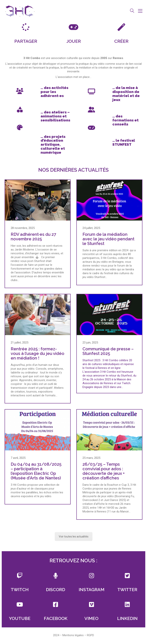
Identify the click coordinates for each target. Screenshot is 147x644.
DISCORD (56, 589)
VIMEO (91, 618)
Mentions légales (73, 635)
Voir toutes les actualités (74, 537)
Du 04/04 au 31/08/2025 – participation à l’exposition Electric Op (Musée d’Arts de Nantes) (36, 471)
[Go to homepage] (20, 11)
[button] (140, 11)
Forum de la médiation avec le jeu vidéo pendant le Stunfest (108, 239)
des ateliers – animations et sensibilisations (55, 116)
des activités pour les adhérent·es (54, 92)
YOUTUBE (20, 618)
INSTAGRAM (91, 589)
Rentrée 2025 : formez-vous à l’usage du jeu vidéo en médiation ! (38, 354)
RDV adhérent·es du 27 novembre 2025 (33, 237)
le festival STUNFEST (124, 142)
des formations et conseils (125, 120)
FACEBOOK (56, 618)
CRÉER (121, 41)
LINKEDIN (127, 618)
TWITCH (20, 589)
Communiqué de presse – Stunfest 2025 (108, 351)
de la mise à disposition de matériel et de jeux (126, 94)
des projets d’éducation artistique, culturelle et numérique (53, 145)
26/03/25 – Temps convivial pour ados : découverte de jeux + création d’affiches (104, 471)
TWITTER (127, 589)
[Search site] (132, 11)
